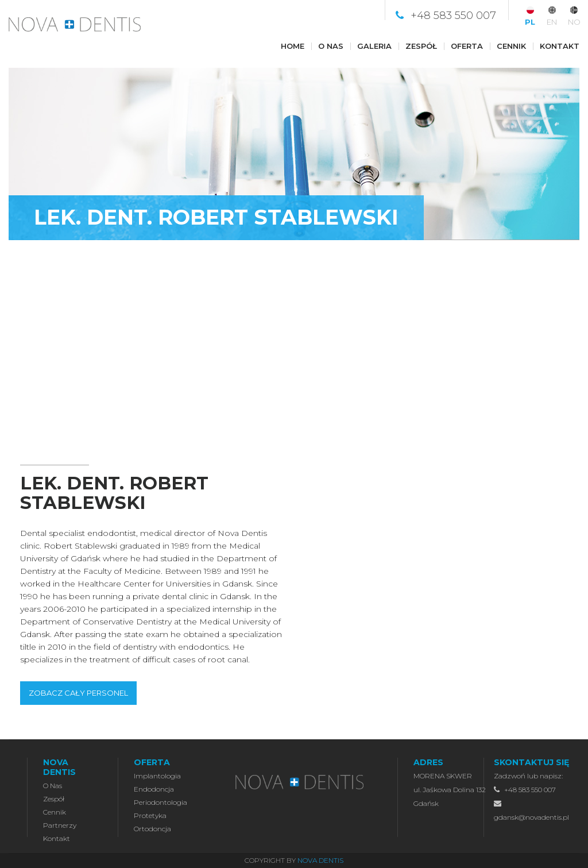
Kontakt (560, 46)
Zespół (421, 46)
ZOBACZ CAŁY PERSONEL (78, 693)
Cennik (511, 46)
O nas (331, 46)
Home (293, 46)
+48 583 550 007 (453, 16)
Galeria (374, 46)
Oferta (467, 46)
